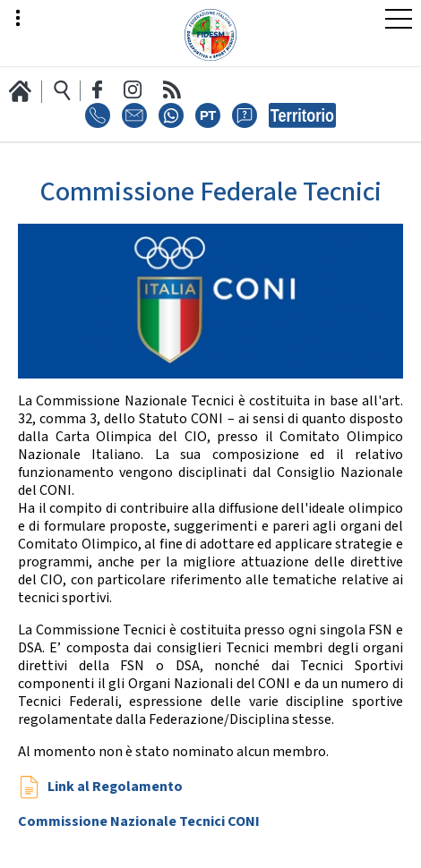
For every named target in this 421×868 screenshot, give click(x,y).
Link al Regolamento (114, 787)
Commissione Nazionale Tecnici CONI (139, 822)
